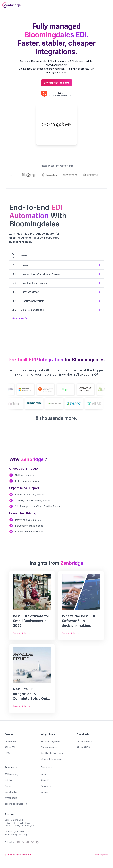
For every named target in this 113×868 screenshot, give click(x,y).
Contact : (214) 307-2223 (17, 832)
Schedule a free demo (57, 83)
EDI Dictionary (11, 774)
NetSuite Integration (50, 741)
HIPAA (8, 753)
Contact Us (46, 786)
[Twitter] (33, 842)
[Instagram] (23, 842)
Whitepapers (11, 798)
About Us (45, 780)
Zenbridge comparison (16, 804)
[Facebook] (37, 842)
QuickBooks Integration (52, 753)
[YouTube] (28, 842)
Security (45, 792)
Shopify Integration (50, 747)
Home (44, 774)
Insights (8, 780)
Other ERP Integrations (52, 759)
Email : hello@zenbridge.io (18, 835)
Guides (8, 786)
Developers (10, 741)
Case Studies (11, 792)
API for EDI (10, 747)
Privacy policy (101, 855)
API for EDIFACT (85, 741)
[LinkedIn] (18, 842)
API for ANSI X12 (85, 747)
